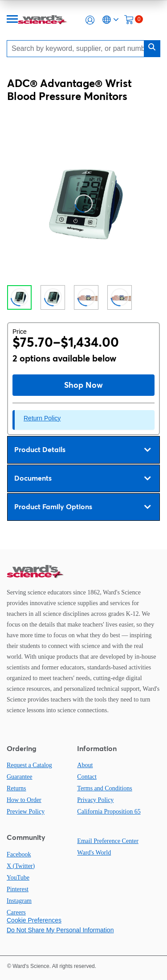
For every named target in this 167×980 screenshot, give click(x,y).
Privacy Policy (95, 800)
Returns (16, 788)
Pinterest (18, 889)
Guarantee (20, 777)
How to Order (24, 800)
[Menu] (12, 20)
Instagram (19, 901)
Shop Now (83, 385)
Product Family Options (82, 507)
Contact (87, 777)
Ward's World (94, 853)
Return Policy (42, 418)
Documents (82, 478)
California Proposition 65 (109, 812)
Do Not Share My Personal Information (60, 930)
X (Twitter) (21, 866)
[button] (90, 20)
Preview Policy (26, 812)
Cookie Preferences (34, 920)
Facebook (19, 854)
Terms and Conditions (104, 788)
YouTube (18, 878)
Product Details (82, 450)
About (85, 765)
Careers (16, 912)
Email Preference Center (108, 841)
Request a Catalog (29, 765)
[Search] (78, 48)
